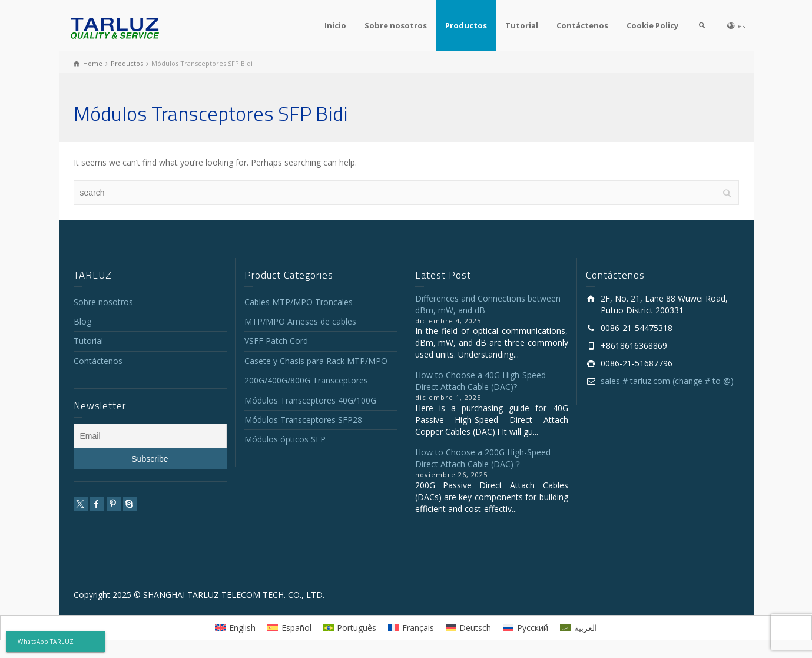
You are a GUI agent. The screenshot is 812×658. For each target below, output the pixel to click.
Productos (466, 25)
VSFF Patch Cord (276, 341)
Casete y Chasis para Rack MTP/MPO (316, 361)
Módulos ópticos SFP (285, 439)
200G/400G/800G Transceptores (306, 380)
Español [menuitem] (296, 628)
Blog (82, 321)
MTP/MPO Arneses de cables (300, 321)
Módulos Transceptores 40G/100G (310, 400)
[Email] (150, 436)
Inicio (335, 25)
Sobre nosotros (396, 25)
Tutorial (522, 25)
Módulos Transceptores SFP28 (303, 420)
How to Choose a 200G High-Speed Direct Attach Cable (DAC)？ (483, 458)
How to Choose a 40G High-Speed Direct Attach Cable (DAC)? (480, 381)
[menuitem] (235, 627)
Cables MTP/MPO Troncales (299, 302)
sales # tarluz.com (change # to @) (667, 381)
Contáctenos (582, 25)
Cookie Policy (652, 25)
